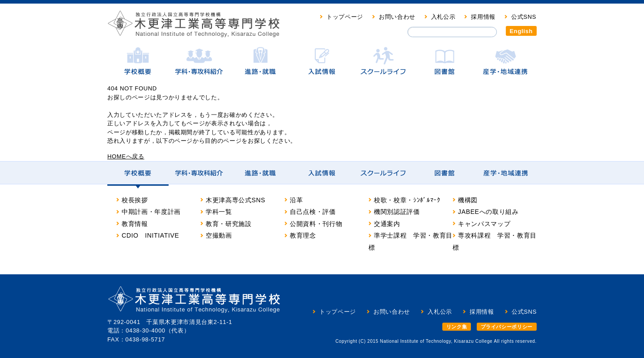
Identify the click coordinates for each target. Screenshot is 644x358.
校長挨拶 (135, 200)
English (521, 31)
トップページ (345, 17)
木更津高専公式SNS (235, 200)
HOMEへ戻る (126, 156)
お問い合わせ (397, 17)
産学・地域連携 (506, 66)
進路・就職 (261, 66)
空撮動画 (219, 235)
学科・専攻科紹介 (199, 66)
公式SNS (524, 17)
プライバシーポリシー (507, 327)
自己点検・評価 (313, 212)
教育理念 (303, 235)
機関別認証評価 (397, 212)
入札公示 (443, 17)
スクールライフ (383, 66)
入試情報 (322, 66)
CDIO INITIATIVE (150, 235)
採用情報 (483, 17)
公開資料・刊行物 (316, 224)
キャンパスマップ (484, 224)
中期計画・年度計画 (151, 212)
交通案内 (387, 224)
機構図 (468, 200)
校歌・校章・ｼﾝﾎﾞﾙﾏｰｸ (407, 200)
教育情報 (135, 224)
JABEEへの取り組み (488, 212)
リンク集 (457, 327)
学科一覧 (219, 212)
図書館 (444, 66)
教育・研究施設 (229, 224)
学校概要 (138, 66)
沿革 (296, 200)
